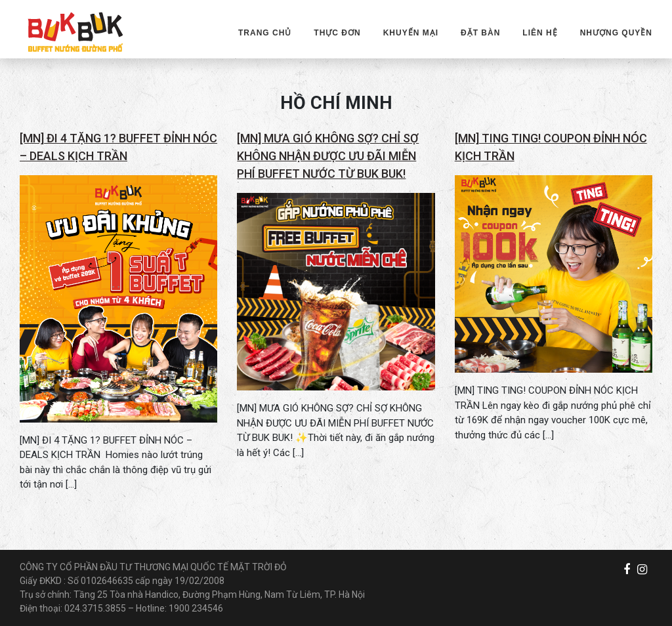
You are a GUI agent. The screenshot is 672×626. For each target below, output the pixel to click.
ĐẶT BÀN (480, 33)
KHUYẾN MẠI (411, 33)
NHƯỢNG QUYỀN (616, 33)
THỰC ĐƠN (337, 33)
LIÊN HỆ (540, 33)
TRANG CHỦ (265, 33)
